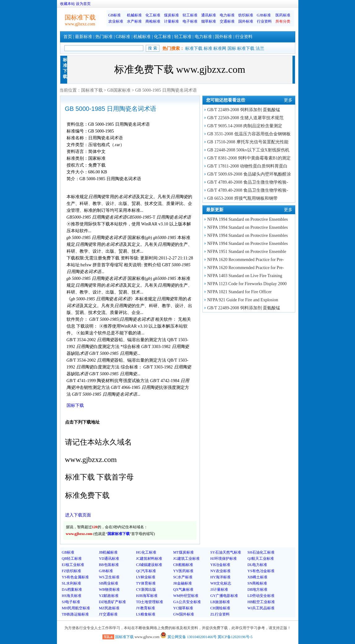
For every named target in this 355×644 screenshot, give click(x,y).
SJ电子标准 (71, 602)
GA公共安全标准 (187, 602)
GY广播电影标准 (224, 596)
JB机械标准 (108, 552)
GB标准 (115, 15)
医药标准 (283, 15)
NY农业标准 (221, 571)
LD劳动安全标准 (261, 596)
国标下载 (75, 405)
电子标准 (190, 21)
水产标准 (134, 21)
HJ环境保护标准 (224, 559)
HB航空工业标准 (261, 602)
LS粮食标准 (146, 614)
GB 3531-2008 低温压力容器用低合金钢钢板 (249, 134)
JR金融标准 (183, 583)
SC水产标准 (183, 577)
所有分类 (283, 21)
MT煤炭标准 (184, 552)
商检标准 (153, 21)
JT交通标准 (108, 614)
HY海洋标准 (221, 577)
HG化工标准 (146, 552)
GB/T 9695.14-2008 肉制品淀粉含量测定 (245, 126)
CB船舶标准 (183, 565)
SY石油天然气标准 (226, 552)
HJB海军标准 (147, 596)
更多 (288, 100)
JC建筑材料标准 (149, 559)
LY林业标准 (146, 577)
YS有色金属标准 (75, 577)
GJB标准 (264, 15)
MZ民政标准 (109, 608)
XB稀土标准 (258, 577)
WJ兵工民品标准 (261, 608)
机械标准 (134, 15)
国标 (232, 48)
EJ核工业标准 (73, 565)
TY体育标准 (146, 583)
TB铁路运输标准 (75, 614)
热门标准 (104, 37)
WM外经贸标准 (186, 596)
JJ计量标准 (219, 590)
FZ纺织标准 (71, 571)
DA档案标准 (72, 590)
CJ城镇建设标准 (149, 565)
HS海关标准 (72, 596)
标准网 (220, 48)
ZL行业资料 (220, 614)
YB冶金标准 (221, 565)
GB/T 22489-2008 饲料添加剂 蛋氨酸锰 (244, 110)
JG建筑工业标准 (186, 559)
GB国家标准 (119, 90)
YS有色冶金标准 (261, 571)
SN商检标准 (257, 583)
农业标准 (116, 21)
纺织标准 (246, 15)
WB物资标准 (109, 590)
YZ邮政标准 (109, 596)
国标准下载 (92, 90)
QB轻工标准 (72, 559)
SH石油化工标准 (261, 552)
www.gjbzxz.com (80, 24)
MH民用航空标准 (76, 608)
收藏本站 (67, 4)
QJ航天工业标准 (261, 559)
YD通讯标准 (109, 559)
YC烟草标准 (183, 608)
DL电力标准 (258, 565)
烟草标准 (209, 21)
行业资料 (264, 21)
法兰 (260, 48)
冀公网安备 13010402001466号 (188, 637)
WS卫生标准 (109, 577)
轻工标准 (190, 15)
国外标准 (246, 21)
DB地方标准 (258, 590)
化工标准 (153, 15)
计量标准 (171, 21)
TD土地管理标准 (150, 602)
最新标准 (84, 37)
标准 (208, 48)
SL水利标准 (71, 583)
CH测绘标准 (221, 608)
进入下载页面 (78, 515)
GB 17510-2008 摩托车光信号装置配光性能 (248, 142)
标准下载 (194, 48)
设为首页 (83, 4)
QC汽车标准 (146, 571)
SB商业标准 (109, 583)
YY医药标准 (183, 571)
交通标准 (227, 21)
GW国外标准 (184, 614)
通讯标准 (209, 15)
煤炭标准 (171, 15)
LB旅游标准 (220, 602)
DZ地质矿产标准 (113, 602)
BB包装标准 (109, 565)
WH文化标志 (221, 583)
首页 (68, 37)
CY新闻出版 (146, 590)
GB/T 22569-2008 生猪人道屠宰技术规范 (245, 118)
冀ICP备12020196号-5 (235, 637)
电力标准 (227, 15)
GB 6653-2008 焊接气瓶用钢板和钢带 (242, 198)
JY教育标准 (146, 608)
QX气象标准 (183, 590)
